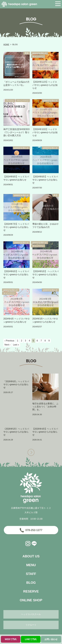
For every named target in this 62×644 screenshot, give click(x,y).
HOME (6, 44)
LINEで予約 (31, 639)
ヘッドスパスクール (31, 614)
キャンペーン (38, 56)
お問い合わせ (51, 639)
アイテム (10, 100)
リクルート (31, 625)
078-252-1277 (34, 530)
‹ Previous (9, 341)
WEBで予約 (11, 639)
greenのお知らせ (40, 53)
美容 (27, 53)
